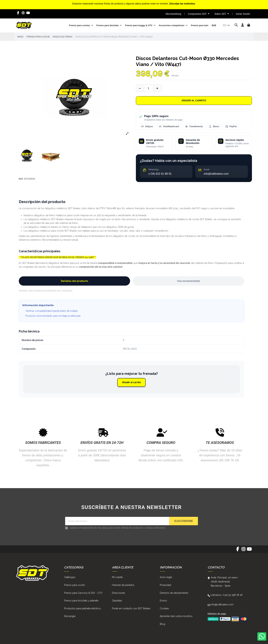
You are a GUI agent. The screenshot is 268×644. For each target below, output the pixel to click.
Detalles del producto (74, 281)
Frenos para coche (74, 585)
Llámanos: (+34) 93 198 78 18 (227, 595)
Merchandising (173, 14)
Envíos (163, 601)
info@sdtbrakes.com (222, 605)
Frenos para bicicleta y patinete (81, 601)
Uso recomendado (189, 281)
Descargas (70, 616)
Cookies (164, 608)
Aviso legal (166, 577)
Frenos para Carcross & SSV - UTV (83, 593)
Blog (162, 624)
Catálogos (70, 577)
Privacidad (165, 585)
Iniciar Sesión (243, 14)
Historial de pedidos (123, 585)
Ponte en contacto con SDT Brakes (131, 608)
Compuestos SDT (199, 14)
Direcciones (119, 593)
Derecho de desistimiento (174, 593)
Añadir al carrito (194, 100)
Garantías (117, 601)
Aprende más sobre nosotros (176, 616)
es (227, 25)
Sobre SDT (222, 14)
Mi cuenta (117, 577)
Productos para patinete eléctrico (82, 608)
